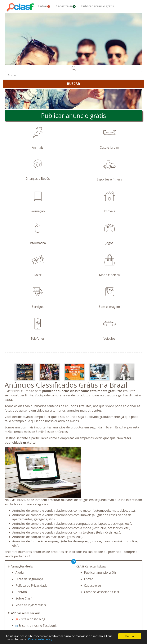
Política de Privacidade (31, 586)
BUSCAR (73, 84)
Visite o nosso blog (30, 619)
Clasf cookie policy (40, 640)
